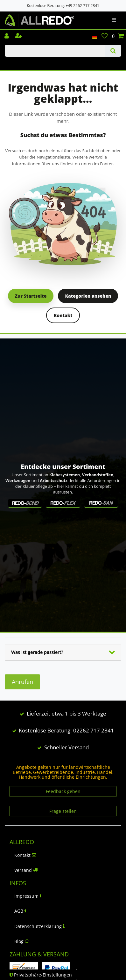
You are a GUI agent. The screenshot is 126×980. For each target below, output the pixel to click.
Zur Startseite (31, 296)
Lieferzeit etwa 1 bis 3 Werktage (66, 713)
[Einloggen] (7, 36)
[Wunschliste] (105, 36)
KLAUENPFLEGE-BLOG (19, 63)
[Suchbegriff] (55, 51)
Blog (22, 941)
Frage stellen (63, 811)
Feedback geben (63, 791)
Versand (26, 870)
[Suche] (113, 51)
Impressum (28, 896)
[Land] (95, 36)
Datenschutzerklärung (39, 926)
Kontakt (63, 315)
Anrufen (22, 682)
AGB (20, 911)
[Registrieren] (19, 36)
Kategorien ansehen (88, 296)
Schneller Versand (66, 747)
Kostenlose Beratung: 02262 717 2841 (66, 730)
